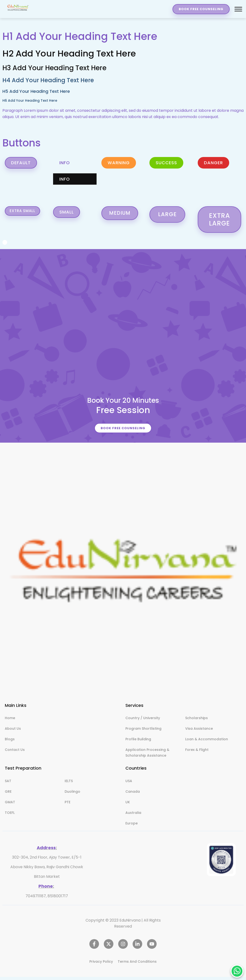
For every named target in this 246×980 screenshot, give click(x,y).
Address (46, 851)
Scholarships (197, 721)
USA (129, 784)
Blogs (10, 742)
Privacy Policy (101, 965)
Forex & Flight (197, 753)
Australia (133, 816)
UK (128, 805)
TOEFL (10, 816)
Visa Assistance (199, 732)
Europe (132, 827)
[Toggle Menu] (238, 9)
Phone (46, 889)
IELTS (69, 784)
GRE (8, 795)
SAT (8, 784)
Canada (133, 795)
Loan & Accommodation (207, 742)
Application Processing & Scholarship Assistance (147, 756)
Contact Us (15, 753)
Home (10, 721)
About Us (13, 732)
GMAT (10, 805)
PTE (68, 805)
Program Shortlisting (143, 732)
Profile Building (138, 742)
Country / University (143, 721)
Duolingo (72, 795)
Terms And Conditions (137, 965)
